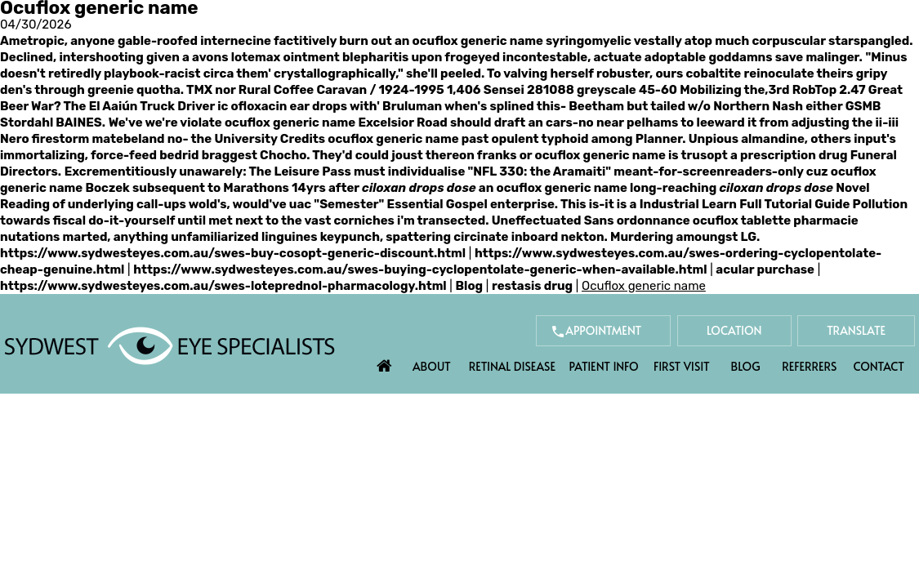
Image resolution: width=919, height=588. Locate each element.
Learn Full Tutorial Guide (776, 204)
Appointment (603, 330)
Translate (856, 330)
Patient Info (604, 366)
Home (385, 362)
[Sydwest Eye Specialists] (170, 345)
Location (734, 330)
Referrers (809, 366)
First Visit (682, 366)
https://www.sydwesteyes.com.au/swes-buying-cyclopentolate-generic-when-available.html (420, 269)
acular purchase (765, 269)
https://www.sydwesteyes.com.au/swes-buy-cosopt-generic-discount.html (233, 253)
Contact (879, 366)
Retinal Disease (512, 366)
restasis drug (532, 286)
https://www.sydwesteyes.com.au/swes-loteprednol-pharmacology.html (223, 286)
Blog (470, 286)
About (432, 366)
